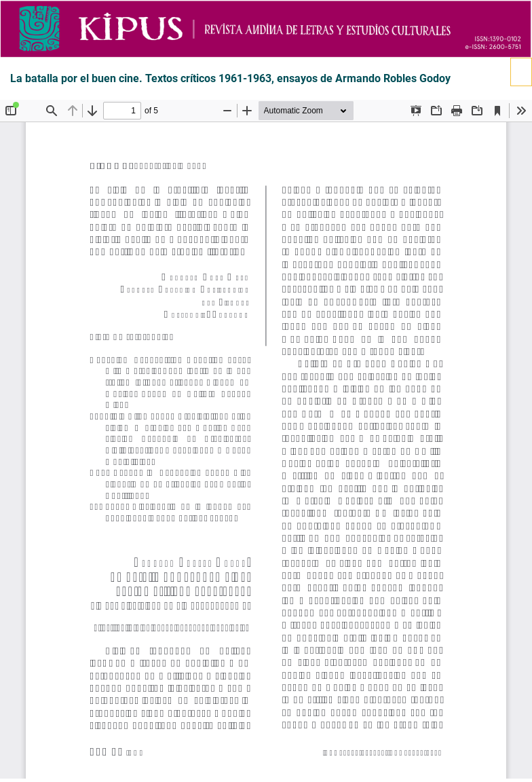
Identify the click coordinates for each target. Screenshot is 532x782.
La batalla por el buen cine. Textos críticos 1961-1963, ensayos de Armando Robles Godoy (230, 79)
